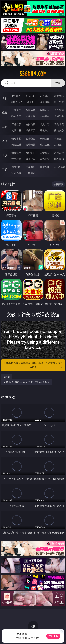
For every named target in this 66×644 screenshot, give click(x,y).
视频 (5, 113)
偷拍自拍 (30, 124)
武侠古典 (59, 153)
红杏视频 (16, 173)
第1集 (7, 377)
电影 (5, 127)
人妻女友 (45, 153)
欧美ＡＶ (45, 110)
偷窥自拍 (16, 138)
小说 (5, 155)
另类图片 (59, 145)
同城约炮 (16, 167)
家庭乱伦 (30, 153)
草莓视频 (45, 167)
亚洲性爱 (16, 124)
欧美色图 (45, 138)
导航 (5, 169)
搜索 (58, 83)
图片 (5, 141)
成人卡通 (45, 124)
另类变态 (59, 130)
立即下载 (53, 636)
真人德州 (30, 96)
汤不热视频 (59, 167)
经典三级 (30, 130)
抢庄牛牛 (59, 102)
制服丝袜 (16, 130)
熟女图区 (45, 145)
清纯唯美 (30, 145)
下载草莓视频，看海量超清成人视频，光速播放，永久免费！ (33, 365)
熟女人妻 (16, 116)
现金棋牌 (45, 102)
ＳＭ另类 (59, 116)
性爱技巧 (59, 159)
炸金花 (30, 102)
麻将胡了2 (16, 102)
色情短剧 (30, 173)
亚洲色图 (30, 138)
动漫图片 (59, 138)
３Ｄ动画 (59, 110)
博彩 (5, 99)
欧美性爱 (59, 124)
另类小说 (30, 159)
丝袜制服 (30, 116)
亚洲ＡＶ (16, 110)
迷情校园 (16, 159)
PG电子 (16, 96)
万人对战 (45, 96)
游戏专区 (59, 96)
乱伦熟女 (45, 130)
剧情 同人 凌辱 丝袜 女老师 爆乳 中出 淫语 (27, 382)
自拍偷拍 (30, 110)
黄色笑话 (45, 159)
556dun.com (33, 74)
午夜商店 (30, 167)
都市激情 (16, 153)
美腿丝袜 (16, 145)
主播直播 (45, 116)
